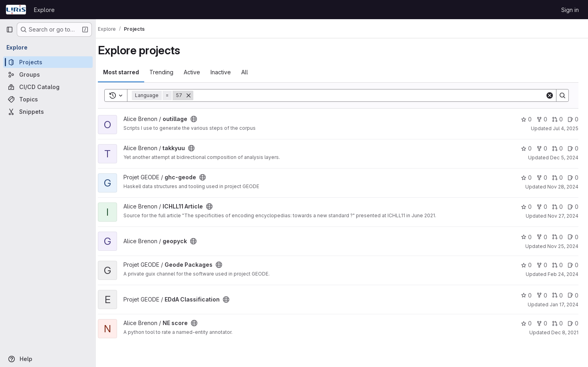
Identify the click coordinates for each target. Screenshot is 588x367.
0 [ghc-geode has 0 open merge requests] (557, 178)
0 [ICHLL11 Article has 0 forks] (542, 207)
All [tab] (252, 72)
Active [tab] (200, 72)
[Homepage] (16, 10)
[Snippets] (48, 112)
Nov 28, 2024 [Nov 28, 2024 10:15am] (563, 187)
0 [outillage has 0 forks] (542, 119)
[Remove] (196, 95)
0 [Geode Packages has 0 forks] (542, 265)
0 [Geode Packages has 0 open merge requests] (557, 265)
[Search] (373, 95)
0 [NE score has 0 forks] (542, 323)
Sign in (570, 10)
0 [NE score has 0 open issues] (573, 323)
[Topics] (48, 99)
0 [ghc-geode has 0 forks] (542, 178)
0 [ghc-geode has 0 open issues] (573, 178)
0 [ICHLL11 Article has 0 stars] (526, 207)
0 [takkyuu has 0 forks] (542, 148)
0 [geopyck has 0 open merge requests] (557, 237)
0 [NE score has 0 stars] (526, 323)
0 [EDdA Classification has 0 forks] (542, 295)
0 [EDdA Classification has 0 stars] (526, 295)
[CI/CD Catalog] (48, 87)
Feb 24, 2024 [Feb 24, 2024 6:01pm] (563, 274)
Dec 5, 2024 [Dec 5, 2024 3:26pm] (564, 158)
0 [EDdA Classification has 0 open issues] (573, 295)
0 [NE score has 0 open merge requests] (557, 323)
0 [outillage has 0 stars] (526, 119)
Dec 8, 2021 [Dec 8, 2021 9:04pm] (565, 332)
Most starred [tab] (129, 72)
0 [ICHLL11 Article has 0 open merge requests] (557, 207)
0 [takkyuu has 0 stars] (526, 148)
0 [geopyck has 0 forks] (542, 237)
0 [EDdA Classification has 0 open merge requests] (557, 295)
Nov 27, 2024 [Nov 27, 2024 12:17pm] (563, 216)
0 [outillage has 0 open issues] (573, 119)
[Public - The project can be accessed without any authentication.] (201, 119)
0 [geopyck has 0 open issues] (573, 237)
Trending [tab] (169, 72)
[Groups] (48, 74)
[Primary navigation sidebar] (10, 30)
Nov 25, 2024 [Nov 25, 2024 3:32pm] (563, 246)
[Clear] (550, 95)
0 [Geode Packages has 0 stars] (526, 265)
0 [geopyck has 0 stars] (526, 237)
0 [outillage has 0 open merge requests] (557, 119)
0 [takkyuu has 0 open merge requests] (557, 148)
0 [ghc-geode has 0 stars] (526, 178)
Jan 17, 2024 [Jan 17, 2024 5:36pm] (564, 305)
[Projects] (48, 62)
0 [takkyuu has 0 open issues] (573, 148)
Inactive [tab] (228, 72)
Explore (44, 10)
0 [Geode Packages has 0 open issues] (573, 265)
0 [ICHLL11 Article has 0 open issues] (573, 207)
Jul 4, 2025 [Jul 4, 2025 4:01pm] (566, 128)
